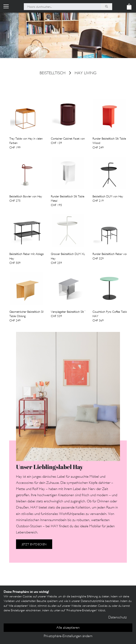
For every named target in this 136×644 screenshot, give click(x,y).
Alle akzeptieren (68, 628)
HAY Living (86, 74)
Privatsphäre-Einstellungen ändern (68, 636)
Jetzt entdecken (34, 545)
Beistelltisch (53, 74)
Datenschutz (117, 618)
